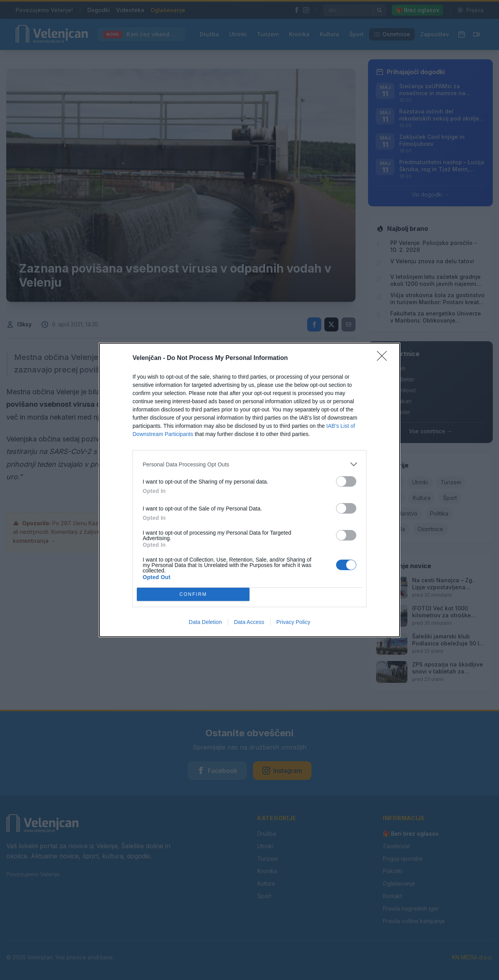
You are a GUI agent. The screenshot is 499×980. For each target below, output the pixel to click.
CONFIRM (193, 595)
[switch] (346, 481)
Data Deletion (205, 622)
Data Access (249, 622)
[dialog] (249, 490)
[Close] (384, 358)
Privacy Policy (293, 622)
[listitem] (249, 464)
